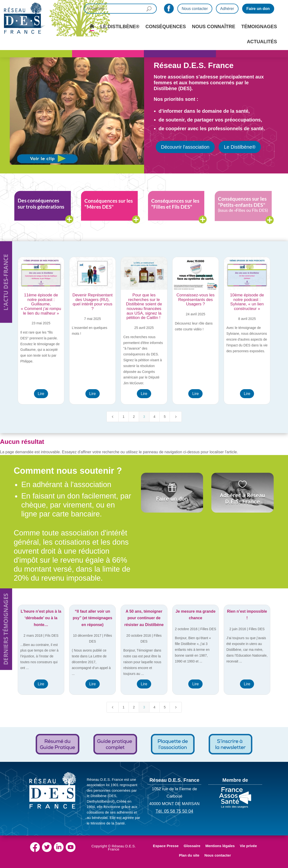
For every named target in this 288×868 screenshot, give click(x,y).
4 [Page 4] (154, 417)
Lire (41, 394)
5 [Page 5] (165, 417)
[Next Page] (176, 417)
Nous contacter (195, 9)
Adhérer (227, 9)
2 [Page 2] (134, 417)
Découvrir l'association (185, 147)
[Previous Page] (113, 417)
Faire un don (258, 9)
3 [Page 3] (144, 417)
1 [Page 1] (123, 417)
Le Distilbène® (240, 147)
